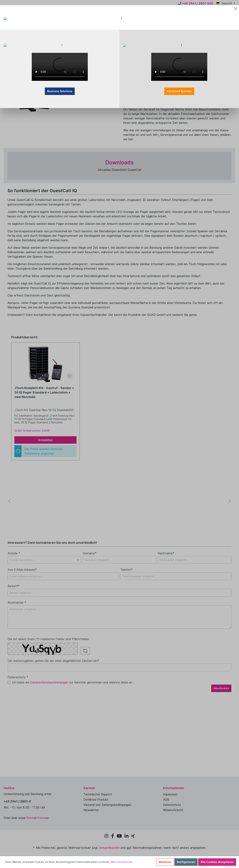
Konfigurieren (186, 862)
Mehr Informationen (122, 862)
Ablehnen (165, 862)
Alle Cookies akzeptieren (217, 862)
